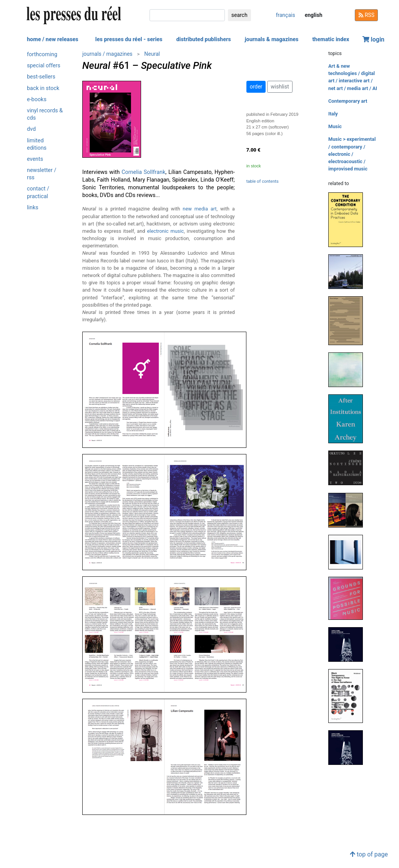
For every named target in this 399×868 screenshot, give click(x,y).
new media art (199, 209)
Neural (152, 54)
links (33, 208)
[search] (187, 15)
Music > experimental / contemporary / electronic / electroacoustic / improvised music (352, 154)
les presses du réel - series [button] (129, 39)
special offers (44, 66)
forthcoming (42, 54)
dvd (31, 129)
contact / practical (38, 192)
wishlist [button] (280, 87)
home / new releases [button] (53, 39)
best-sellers (41, 77)
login (374, 39)
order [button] (256, 87)
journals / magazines (107, 54)
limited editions (37, 144)
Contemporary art (348, 101)
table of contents (263, 181)
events (35, 159)
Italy (333, 114)
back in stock (43, 88)
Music (335, 126)
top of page (369, 854)
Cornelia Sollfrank (143, 172)
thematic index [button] (331, 39)
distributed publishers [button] (203, 39)
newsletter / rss (42, 174)
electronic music (166, 231)
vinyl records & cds (45, 114)
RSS (366, 15)
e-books (37, 99)
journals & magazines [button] (272, 39)
